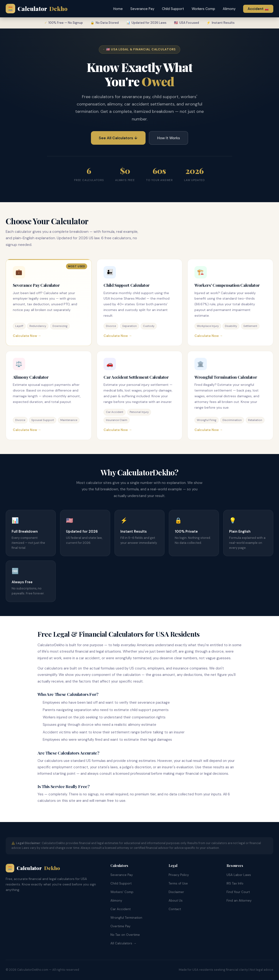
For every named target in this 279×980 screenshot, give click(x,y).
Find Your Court (238, 892)
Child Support (173, 9)
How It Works (169, 138)
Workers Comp (203, 9)
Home (118, 9)
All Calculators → (123, 943)
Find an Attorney (239, 901)
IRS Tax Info (235, 883)
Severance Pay (142, 9)
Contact (175, 909)
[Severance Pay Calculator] (49, 302)
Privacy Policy (179, 875)
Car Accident (121, 909)
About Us (176, 901)
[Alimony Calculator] (49, 395)
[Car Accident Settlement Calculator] (140, 395)
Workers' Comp (122, 892)
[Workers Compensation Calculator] (230, 302)
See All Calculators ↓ (118, 138)
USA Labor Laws (239, 875)
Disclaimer (176, 892)
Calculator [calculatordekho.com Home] (37, 9)
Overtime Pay (120, 926)
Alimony (229, 9)
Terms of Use (178, 883)
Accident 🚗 (258, 9)
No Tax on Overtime (125, 935)
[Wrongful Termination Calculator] (230, 395)
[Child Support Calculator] (140, 302)
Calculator (33, 868)
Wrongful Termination (126, 918)
